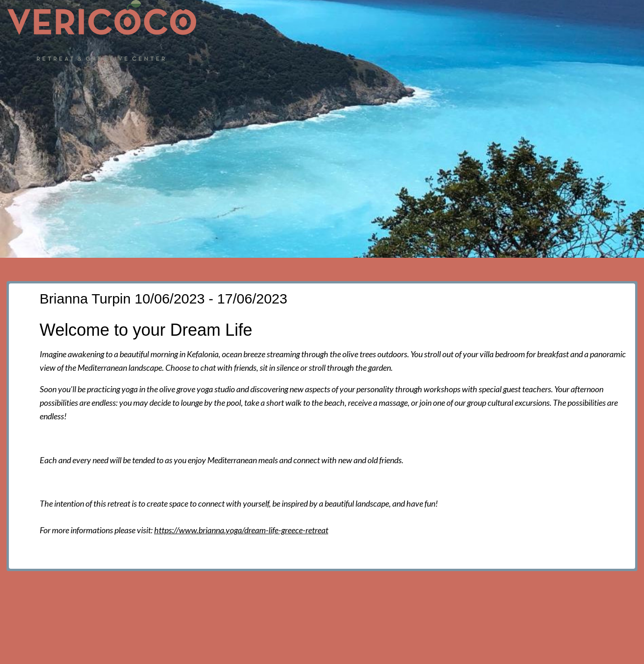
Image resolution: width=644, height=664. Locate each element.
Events (291, 76)
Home (215, 76)
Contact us (606, 76)
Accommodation (397, 76)
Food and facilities (481, 76)
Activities (551, 76)
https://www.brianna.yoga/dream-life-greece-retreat (241, 530)
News (252, 76)
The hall (335, 76)
